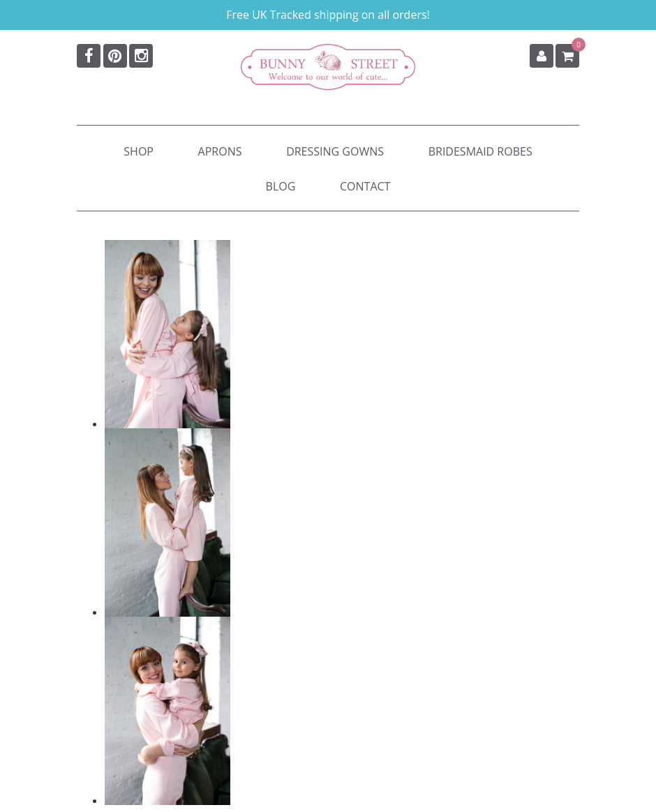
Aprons (220, 151)
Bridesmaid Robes (480, 151)
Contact (365, 186)
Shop (139, 151)
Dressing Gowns (335, 151)
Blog (281, 186)
